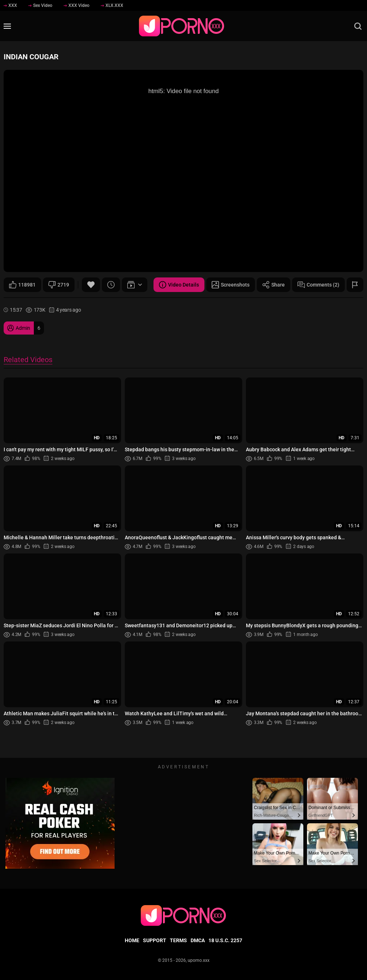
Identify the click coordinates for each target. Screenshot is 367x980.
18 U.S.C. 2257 (225, 940)
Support (155, 940)
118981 (22, 285)
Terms (178, 940)
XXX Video (77, 5)
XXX (10, 5)
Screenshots (231, 285)
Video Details (179, 285)
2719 (59, 285)
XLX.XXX (112, 5)
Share (274, 285)
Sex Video (40, 5)
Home (132, 940)
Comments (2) (318, 285)
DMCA (198, 940)
